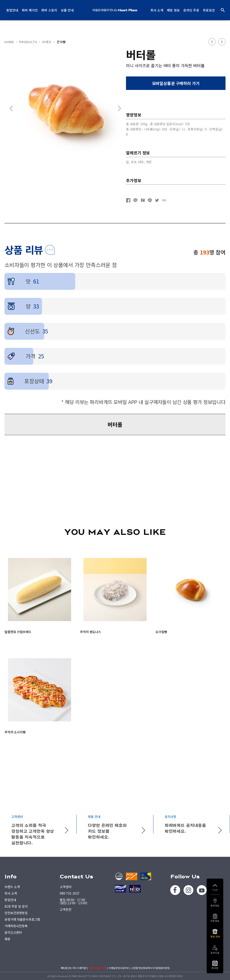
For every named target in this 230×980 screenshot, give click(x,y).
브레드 (47, 42)
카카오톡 (135, 200)
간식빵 (61, 42)
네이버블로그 (143, 200)
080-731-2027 (70, 893)
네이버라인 (150, 200)
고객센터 (65, 887)
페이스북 (128, 200)
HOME (9, 42)
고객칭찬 (65, 909)
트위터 (157, 200)
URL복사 (164, 200)
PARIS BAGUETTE (115, 10)
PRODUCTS (28, 42)
